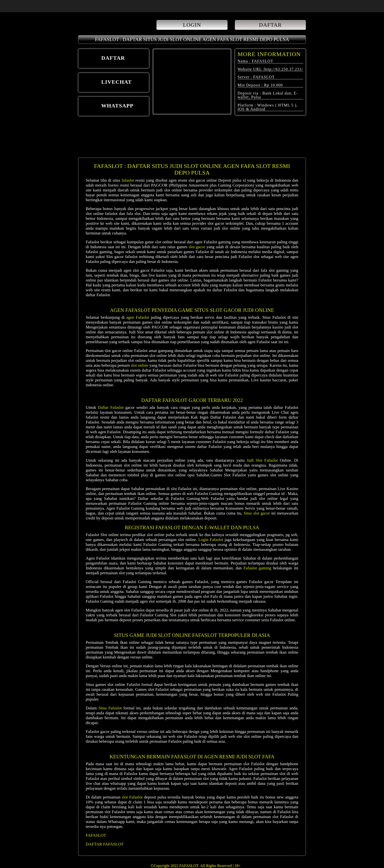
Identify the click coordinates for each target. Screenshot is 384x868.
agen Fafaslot (138, 317)
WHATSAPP (107, 106)
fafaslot (128, 180)
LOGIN (192, 25)
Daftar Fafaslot (111, 407)
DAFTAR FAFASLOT (105, 844)
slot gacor (197, 247)
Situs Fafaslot (110, 708)
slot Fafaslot (132, 797)
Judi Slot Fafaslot (262, 460)
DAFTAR (270, 25)
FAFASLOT (96, 835)
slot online (139, 365)
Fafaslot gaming (257, 568)
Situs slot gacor (257, 513)
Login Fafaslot (211, 540)
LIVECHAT (107, 82)
